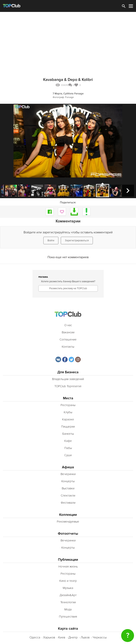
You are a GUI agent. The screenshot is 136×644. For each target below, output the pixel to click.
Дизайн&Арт (68, 595)
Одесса (35, 637)
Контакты (68, 347)
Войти (51, 241)
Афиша (68, 467)
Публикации (68, 560)
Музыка (68, 588)
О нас (68, 325)
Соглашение (68, 339)
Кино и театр (68, 581)
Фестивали (68, 503)
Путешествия (68, 617)
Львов (85, 637)
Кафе (68, 441)
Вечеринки (68, 474)
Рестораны (68, 405)
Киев (62, 637)
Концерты (68, 481)
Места (68, 398)
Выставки (68, 488)
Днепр (73, 637)
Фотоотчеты (68, 534)
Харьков (49, 637)
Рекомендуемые (68, 522)
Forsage (79, 94)
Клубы (68, 412)
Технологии (68, 602)
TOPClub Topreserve (68, 386)
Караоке (68, 419)
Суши (68, 455)
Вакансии (68, 332)
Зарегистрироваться (77, 241)
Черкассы (100, 637)
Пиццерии (68, 427)
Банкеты (68, 434)
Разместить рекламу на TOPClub (68, 288)
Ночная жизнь (68, 566)
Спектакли (68, 496)
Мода (68, 609)
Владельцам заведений (68, 379)
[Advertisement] (68, 42)
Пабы (68, 448)
